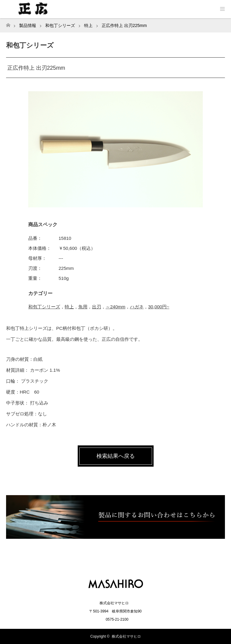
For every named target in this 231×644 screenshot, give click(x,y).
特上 (69, 307)
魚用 (83, 307)
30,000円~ (159, 307)
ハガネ (137, 307)
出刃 (97, 307)
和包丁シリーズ (44, 307)
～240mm (115, 307)
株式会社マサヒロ (126, 636)
